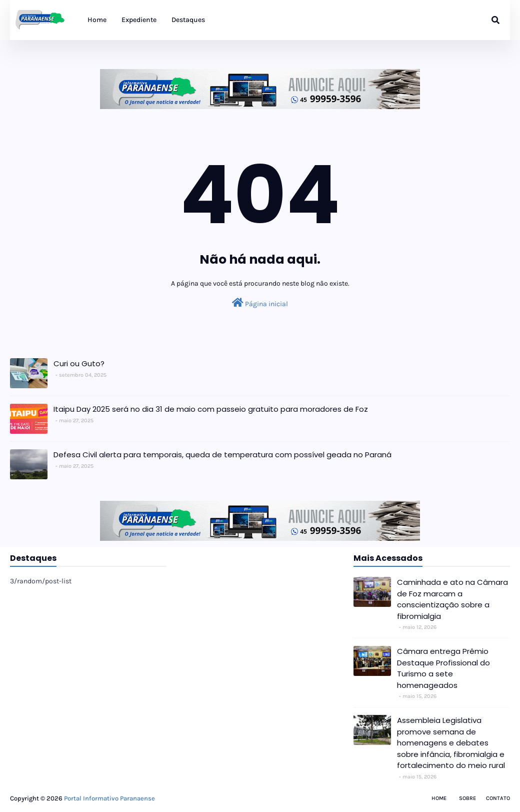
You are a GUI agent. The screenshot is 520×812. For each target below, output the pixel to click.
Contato (498, 798)
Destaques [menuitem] (188, 20)
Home (439, 798)
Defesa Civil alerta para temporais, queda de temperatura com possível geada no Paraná (222, 455)
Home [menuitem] (97, 20)
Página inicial (260, 303)
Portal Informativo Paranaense (109, 798)
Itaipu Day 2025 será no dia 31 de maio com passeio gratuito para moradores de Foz (211, 409)
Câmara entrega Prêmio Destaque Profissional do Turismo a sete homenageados (443, 668)
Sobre (467, 798)
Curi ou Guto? (79, 363)
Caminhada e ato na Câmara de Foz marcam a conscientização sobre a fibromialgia (452, 599)
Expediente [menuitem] (139, 20)
